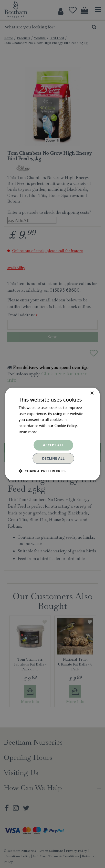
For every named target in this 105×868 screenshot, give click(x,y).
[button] (42, 471)
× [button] (92, 393)
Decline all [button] (53, 458)
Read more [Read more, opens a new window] (28, 432)
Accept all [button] (53, 445)
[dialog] (52, 434)
